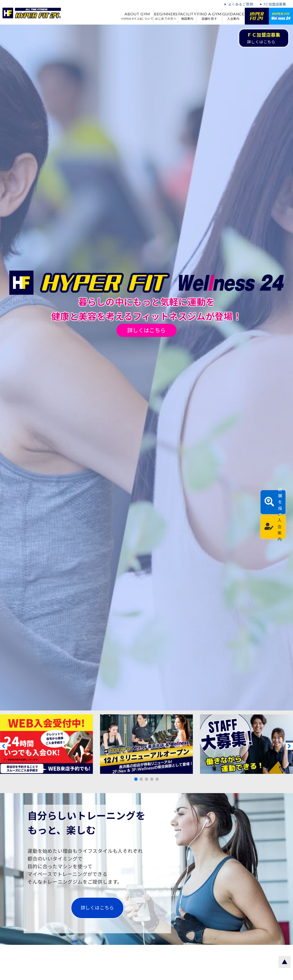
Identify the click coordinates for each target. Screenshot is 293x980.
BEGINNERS (152, 16)
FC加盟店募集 (275, 4)
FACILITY (178, 16)
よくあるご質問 (241, 4)
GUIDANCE (231, 16)
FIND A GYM (204, 16)
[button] (136, 779)
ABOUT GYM (120, 16)
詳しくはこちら (146, 330)
